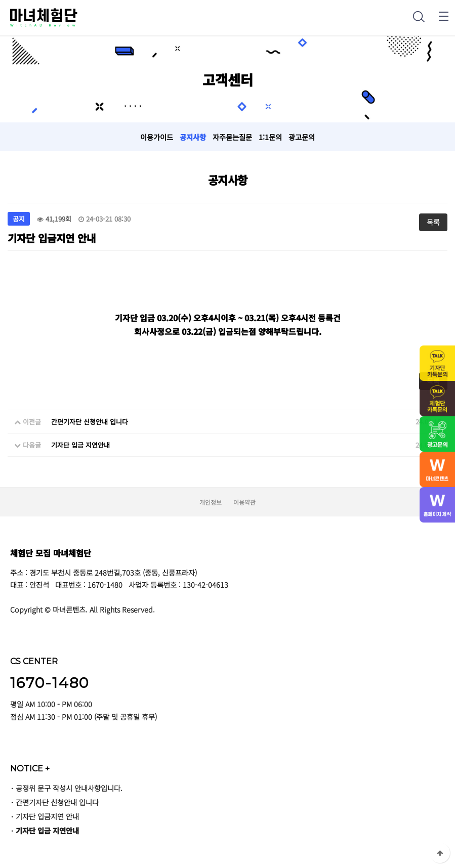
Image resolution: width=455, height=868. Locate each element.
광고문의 (302, 137)
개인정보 (211, 502)
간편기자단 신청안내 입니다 (90, 422)
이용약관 (244, 502)
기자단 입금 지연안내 (80, 445)
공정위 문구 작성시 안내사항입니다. (69, 788)
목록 (433, 222)
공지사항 (193, 137)
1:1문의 (270, 137)
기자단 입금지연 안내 (47, 816)
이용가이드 (157, 137)
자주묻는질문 (232, 137)
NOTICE (30, 768)
